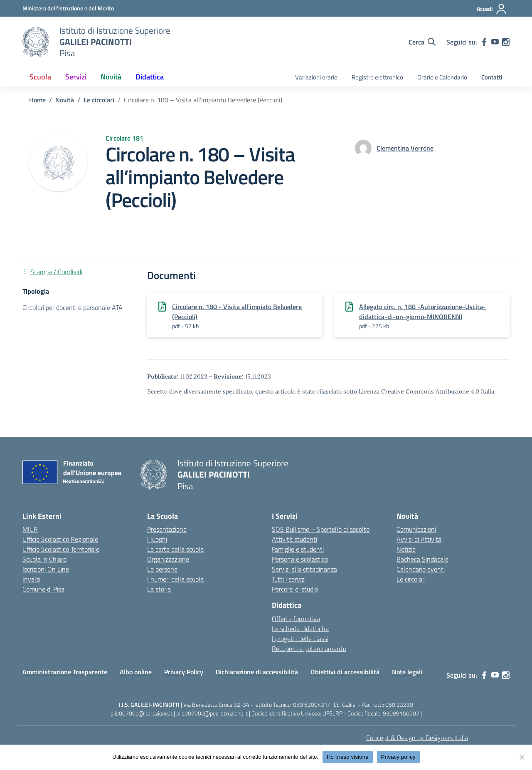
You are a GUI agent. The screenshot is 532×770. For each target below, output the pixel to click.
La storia (159, 589)
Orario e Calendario (442, 77)
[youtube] (495, 42)
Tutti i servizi (289, 579)
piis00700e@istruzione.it (142, 713)
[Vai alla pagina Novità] (65, 100)
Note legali (407, 672)
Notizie (406, 549)
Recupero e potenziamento (309, 649)
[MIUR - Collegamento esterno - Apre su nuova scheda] (68, 8)
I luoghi (157, 539)
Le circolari (411, 579)
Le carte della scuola (175, 549)
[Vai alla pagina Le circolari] (99, 100)
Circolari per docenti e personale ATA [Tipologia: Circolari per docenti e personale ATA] (73, 307)
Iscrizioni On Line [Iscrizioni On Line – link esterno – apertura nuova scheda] (46, 569)
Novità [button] (111, 77)
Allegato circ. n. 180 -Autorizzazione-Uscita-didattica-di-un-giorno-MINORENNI (422, 312)
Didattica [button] (150, 77)
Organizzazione (168, 559)
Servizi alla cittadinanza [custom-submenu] (304, 569)
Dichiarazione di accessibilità (257, 672)
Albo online (136, 672)
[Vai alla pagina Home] (37, 100)
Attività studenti (294, 539)
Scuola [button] (40, 77)
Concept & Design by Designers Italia (417, 738)
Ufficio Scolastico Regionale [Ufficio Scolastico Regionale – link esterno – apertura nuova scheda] (60, 539)
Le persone (162, 569)
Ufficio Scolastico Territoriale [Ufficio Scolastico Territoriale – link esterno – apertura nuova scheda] (61, 549)
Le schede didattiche (300, 629)
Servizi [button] (76, 77)
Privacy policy (398, 757)
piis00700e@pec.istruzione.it (212, 713)
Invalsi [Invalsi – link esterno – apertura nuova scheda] (31, 579)
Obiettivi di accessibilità (345, 672)
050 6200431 (310, 704)
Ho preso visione (348, 757)
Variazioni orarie (316, 77)
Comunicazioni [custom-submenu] (416, 529)
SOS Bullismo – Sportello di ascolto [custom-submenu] (321, 529)
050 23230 (399, 704)
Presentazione (167, 529)
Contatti (492, 77)
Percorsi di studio (295, 589)
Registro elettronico (377, 77)
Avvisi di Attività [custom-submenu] (419, 539)
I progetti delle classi (300, 639)
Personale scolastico (300, 559)
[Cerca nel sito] (422, 42)
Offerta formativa (296, 619)
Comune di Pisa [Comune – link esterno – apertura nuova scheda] (43, 589)
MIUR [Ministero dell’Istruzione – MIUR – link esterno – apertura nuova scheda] (30, 529)
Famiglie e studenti (298, 549)
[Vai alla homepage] (36, 42)
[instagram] (506, 42)
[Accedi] (492, 9)
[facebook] (484, 42)
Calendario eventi (421, 569)
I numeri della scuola (175, 579)
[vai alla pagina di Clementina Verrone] (405, 148)
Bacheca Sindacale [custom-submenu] (422, 559)
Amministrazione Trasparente (65, 672)
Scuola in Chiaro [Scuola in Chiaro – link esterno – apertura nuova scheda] (44, 559)
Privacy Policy (184, 672)
